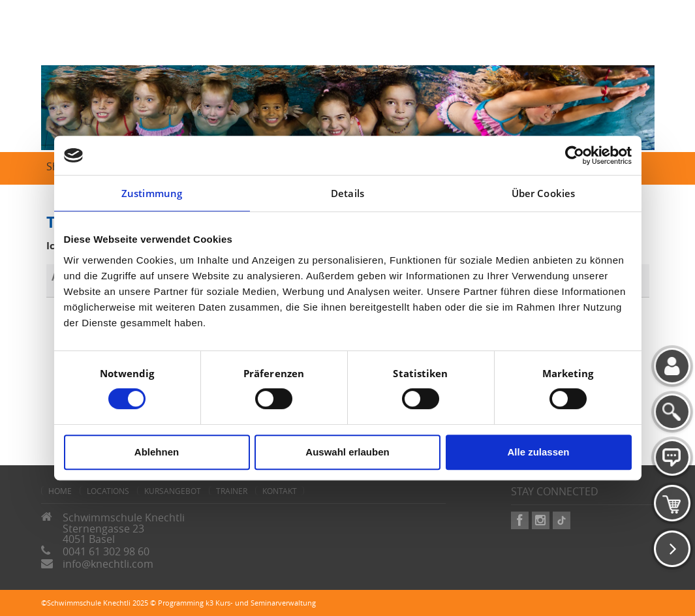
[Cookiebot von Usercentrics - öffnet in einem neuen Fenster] (575, 155)
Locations (108, 491)
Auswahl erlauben (347, 452)
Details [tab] (347, 193)
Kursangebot (173, 491)
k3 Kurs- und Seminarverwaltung (261, 603)
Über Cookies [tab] (543, 193)
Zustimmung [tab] (152, 193)
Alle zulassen (538, 452)
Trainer (232, 491)
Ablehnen (157, 452)
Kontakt (280, 491)
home (60, 491)
